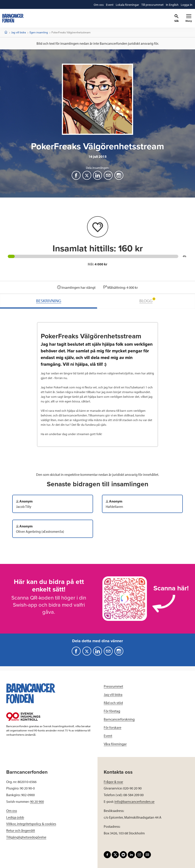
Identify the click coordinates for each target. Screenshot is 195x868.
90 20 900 (37, 801)
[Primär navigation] (189, 18)
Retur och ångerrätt (21, 830)
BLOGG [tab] (147, 300)
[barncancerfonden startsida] (13, 18)
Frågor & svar (113, 782)
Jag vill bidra (18, 32)
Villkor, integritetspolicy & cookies (31, 824)
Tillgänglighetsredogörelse (26, 837)
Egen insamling (39, 32)
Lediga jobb (15, 817)
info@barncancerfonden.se (134, 801)
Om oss (12, 811)
